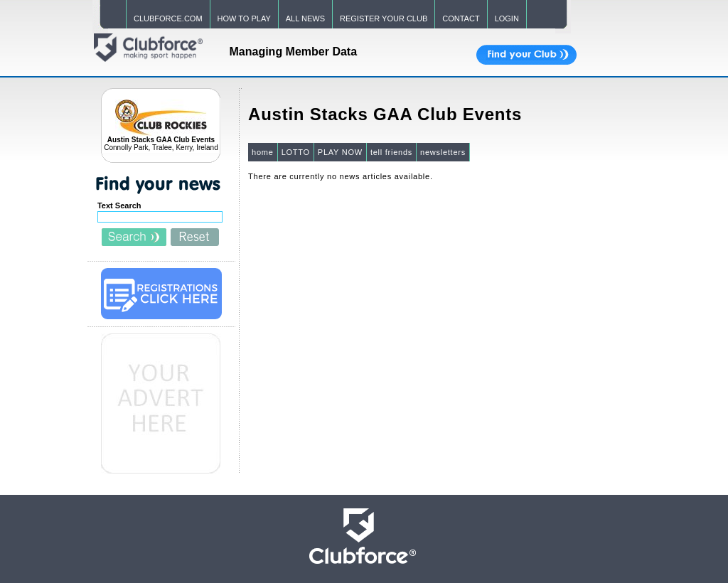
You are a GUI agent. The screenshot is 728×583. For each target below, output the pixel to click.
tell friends (391, 152)
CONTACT (461, 18)
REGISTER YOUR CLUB (384, 18)
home (263, 152)
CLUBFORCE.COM (168, 18)
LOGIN (507, 18)
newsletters (443, 152)
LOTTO (296, 152)
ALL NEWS (305, 18)
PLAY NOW (340, 152)
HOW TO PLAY (244, 18)
